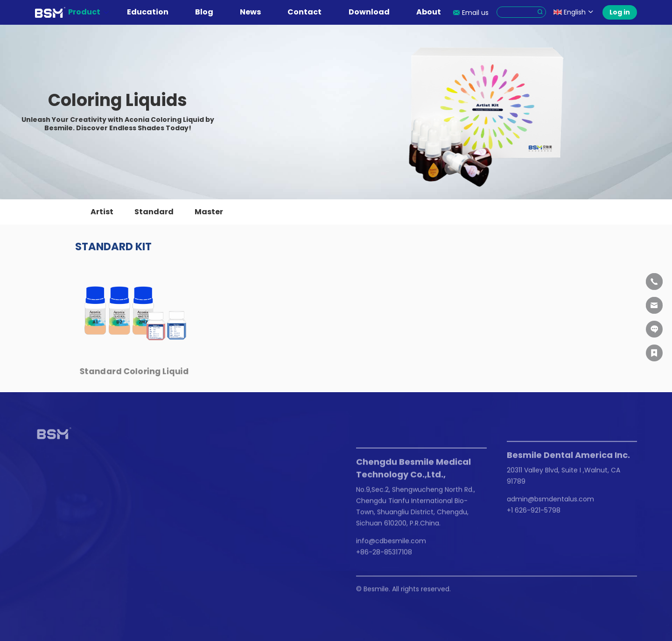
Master (209, 212)
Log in (620, 12)
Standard (154, 212)
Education (152, 12)
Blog (209, 12)
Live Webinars (57, 513)
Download (374, 12)
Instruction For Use (65, 523)
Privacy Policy (108, 590)
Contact (309, 12)
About (433, 12)
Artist (102, 212)
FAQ (42, 533)
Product (89, 12)
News (255, 12)
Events (106, 529)
